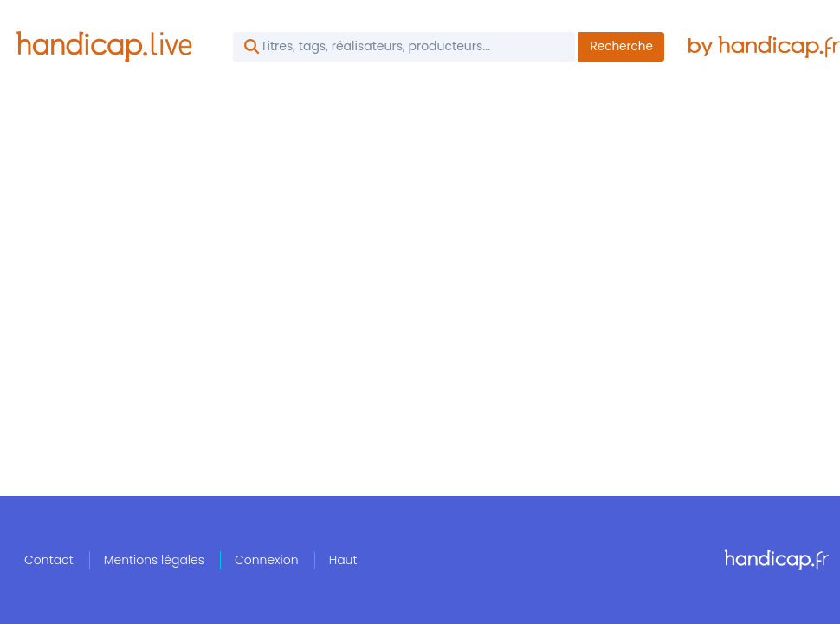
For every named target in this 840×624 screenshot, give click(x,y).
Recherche (621, 46)
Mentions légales (154, 560)
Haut (343, 560)
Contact (49, 560)
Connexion (267, 560)
